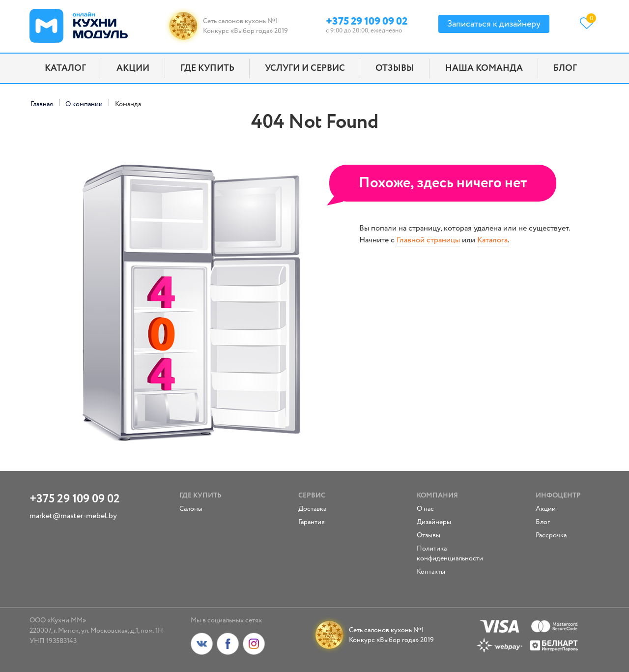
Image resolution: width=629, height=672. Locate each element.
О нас (425, 509)
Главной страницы (428, 240)
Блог (565, 68)
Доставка (312, 509)
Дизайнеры (434, 522)
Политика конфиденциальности (445, 554)
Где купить (207, 68)
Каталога (492, 240)
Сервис (312, 496)
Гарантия (312, 522)
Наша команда (484, 68)
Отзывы (395, 68)
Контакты (431, 572)
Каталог (65, 68)
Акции (133, 68)
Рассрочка (551, 535)
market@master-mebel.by (73, 516)
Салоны (191, 509)
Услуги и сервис (305, 68)
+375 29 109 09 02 (367, 20)
